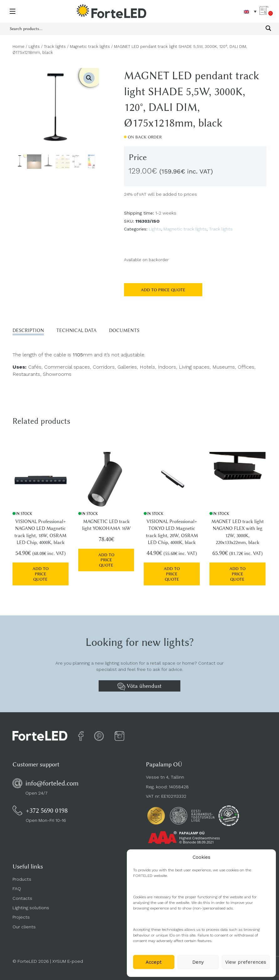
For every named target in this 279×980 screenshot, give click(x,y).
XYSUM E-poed (68, 958)
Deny (198, 962)
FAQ (17, 885)
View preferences (246, 962)
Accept (154, 962)
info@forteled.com (52, 780)
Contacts (22, 895)
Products (22, 876)
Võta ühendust (139, 683)
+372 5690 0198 (47, 807)
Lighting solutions (31, 905)
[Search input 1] (135, 28)
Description (28, 330)
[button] (89, 78)
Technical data (76, 330)
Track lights (55, 47)
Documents (124, 330)
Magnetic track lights (90, 47)
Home (18, 47)
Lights (34, 47)
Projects (21, 914)
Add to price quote (163, 290)
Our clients (24, 924)
